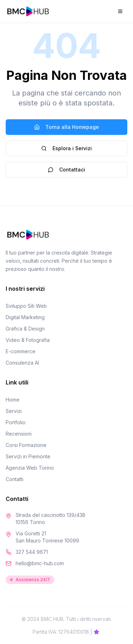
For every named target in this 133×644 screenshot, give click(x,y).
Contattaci (66, 170)
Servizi (14, 411)
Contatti (15, 479)
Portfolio (16, 422)
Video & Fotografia (28, 340)
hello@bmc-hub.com (40, 563)
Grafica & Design (25, 329)
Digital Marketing (25, 317)
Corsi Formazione (26, 445)
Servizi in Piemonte (28, 456)
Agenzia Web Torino (30, 468)
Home (13, 400)
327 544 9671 (32, 552)
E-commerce (21, 351)
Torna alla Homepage (66, 127)
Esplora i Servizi (66, 148)
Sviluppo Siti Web (26, 306)
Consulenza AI (22, 363)
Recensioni (19, 434)
